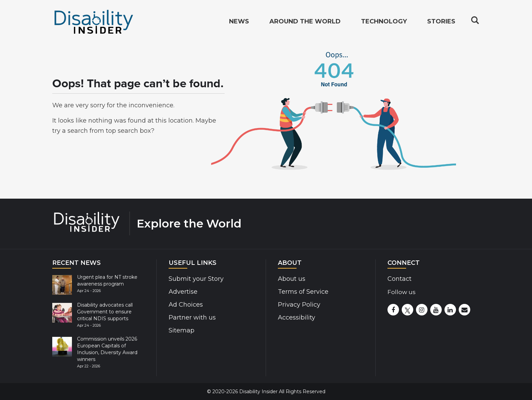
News (239, 22)
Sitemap (182, 330)
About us (292, 279)
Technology (384, 22)
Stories (441, 22)
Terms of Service (303, 292)
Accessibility (297, 317)
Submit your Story (196, 279)
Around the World (305, 22)
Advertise (183, 292)
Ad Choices (186, 305)
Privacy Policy (299, 305)
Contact (400, 279)
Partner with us (192, 317)
